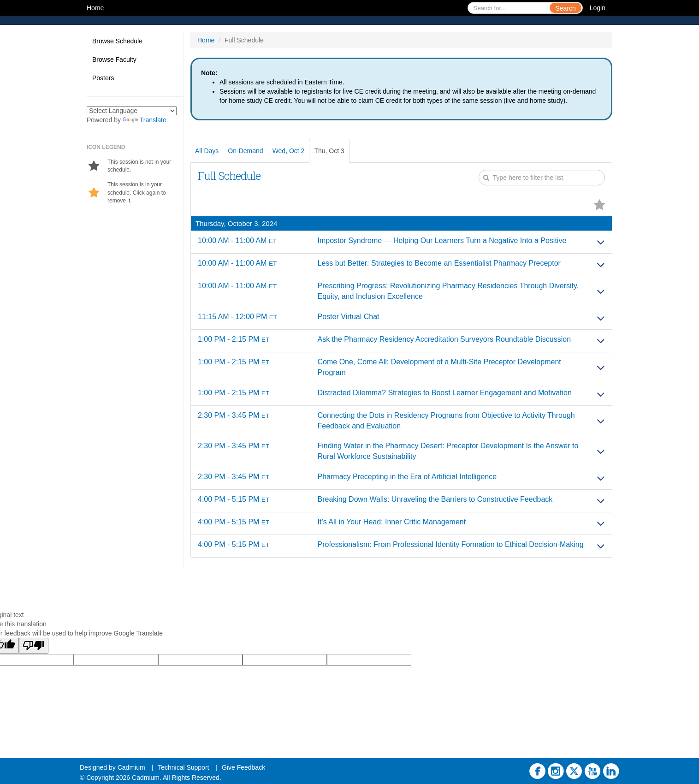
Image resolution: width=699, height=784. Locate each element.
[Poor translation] (34, 646)
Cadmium (131, 767)
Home (95, 8)
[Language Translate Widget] (132, 111)
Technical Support (183, 767)
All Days (207, 151)
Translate (145, 120)
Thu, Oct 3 (329, 151)
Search (565, 8)
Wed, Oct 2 (289, 151)
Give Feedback (243, 767)
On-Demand (245, 151)
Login (598, 8)
